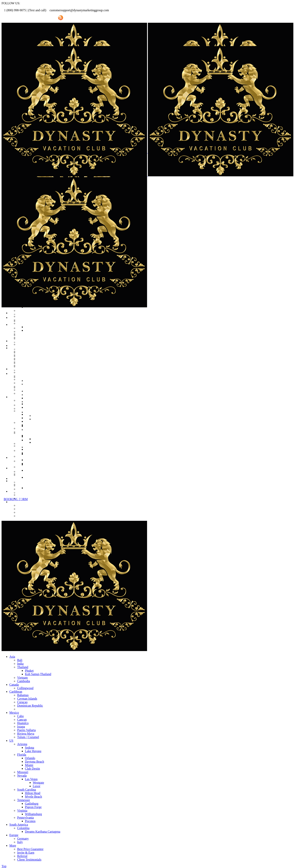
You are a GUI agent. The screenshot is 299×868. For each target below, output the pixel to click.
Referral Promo (23, 18)
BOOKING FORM (16, 499)
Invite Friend (45, 18)
